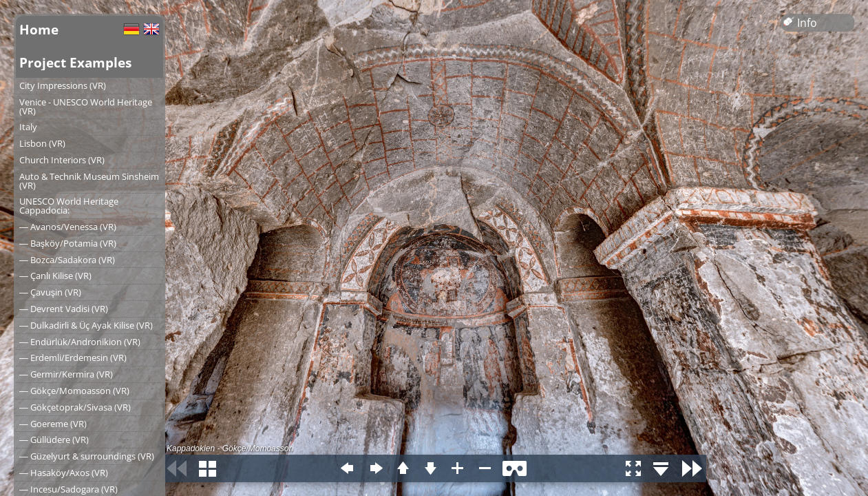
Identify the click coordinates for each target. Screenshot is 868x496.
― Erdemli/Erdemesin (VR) (73, 358)
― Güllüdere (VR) (54, 440)
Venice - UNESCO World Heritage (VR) (86, 106)
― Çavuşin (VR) (50, 292)
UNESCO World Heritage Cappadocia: (69, 206)
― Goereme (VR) (53, 424)
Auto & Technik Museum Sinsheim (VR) (89, 181)
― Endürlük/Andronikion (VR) (80, 342)
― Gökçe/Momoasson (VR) (74, 391)
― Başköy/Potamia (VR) (68, 243)
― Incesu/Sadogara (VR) (68, 489)
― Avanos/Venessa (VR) (68, 227)
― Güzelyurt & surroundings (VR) (87, 456)
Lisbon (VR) (42, 143)
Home (39, 29)
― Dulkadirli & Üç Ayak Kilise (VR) (86, 325)
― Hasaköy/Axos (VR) (64, 473)
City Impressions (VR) (63, 85)
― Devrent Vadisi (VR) (64, 309)
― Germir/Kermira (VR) (66, 374)
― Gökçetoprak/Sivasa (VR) (75, 407)
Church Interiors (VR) (62, 160)
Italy (28, 127)
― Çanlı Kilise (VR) (55, 276)
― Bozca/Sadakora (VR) (67, 260)
